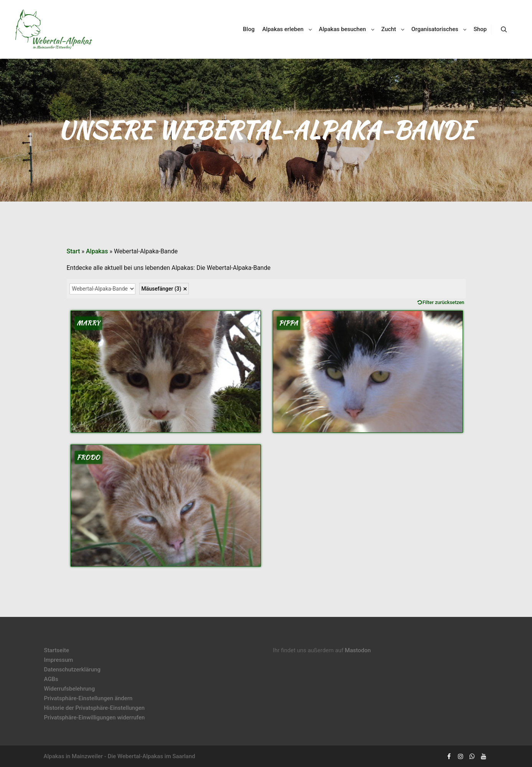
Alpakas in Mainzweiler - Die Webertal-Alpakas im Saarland (119, 756)
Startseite (57, 650)
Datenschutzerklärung (72, 669)
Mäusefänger (161, 289)
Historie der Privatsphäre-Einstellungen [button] (95, 708)
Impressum (59, 660)
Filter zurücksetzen (444, 302)
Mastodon (358, 650)
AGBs (51, 679)
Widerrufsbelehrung (70, 689)
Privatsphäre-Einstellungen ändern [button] (88, 698)
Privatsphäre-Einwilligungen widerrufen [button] (95, 717)
